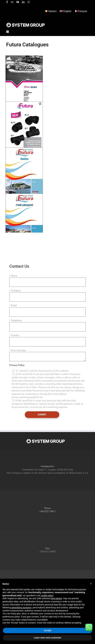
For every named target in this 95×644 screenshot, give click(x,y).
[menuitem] (51, 11)
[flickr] (12, 2)
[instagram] (29, 2)
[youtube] (18, 2)
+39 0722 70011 (47, 511)
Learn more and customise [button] (47, 638)
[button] (91, 584)
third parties (56, 598)
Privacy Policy (17, 365)
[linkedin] (23, 2)
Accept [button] (47, 630)
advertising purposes (21, 608)
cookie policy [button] (47, 595)
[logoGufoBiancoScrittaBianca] (26, 23)
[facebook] (7, 2)
